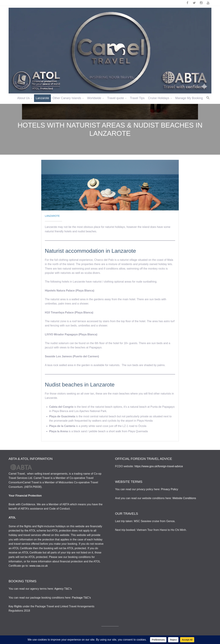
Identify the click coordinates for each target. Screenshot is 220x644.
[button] (208, 98)
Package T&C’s (81, 598)
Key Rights (15, 606)
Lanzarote (52, 216)
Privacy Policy (170, 489)
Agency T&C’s (63, 589)
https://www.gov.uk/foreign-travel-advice (159, 466)
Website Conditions (184, 498)
